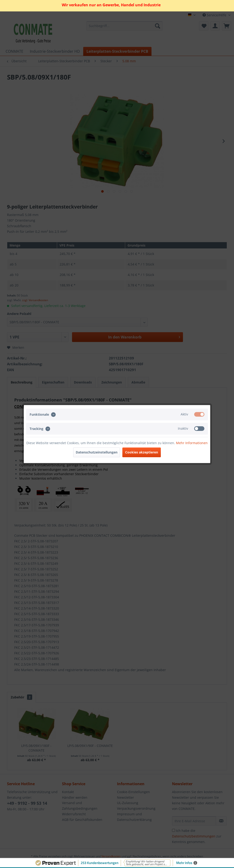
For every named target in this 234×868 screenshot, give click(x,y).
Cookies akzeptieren (142, 452)
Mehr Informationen (192, 443)
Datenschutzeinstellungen (97, 452)
